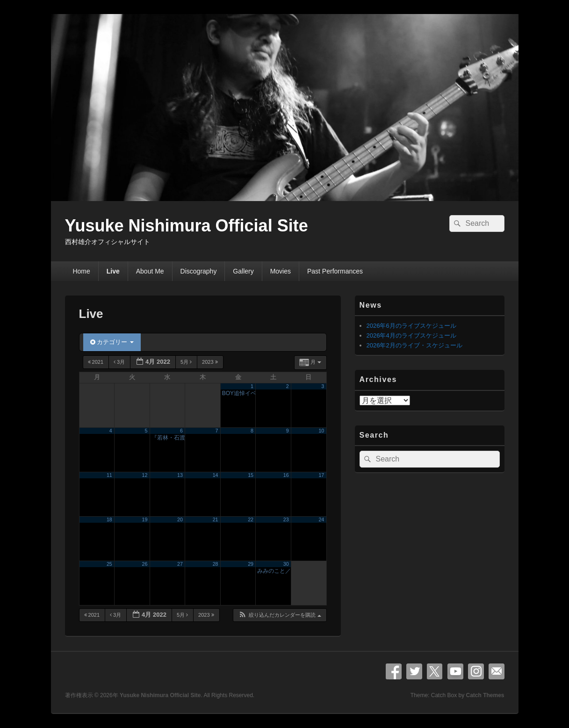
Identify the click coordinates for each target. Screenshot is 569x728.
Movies (281, 271)
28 (216, 564)
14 (216, 475)
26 (145, 564)
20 (180, 519)
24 (321, 519)
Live (113, 271)
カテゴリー (112, 342)
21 (216, 519)
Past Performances (335, 271)
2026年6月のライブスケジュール (411, 326)
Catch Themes (485, 695)
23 (286, 519)
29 (251, 564)
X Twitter (435, 671)
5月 (187, 362)
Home (81, 271)
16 (286, 475)
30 (286, 564)
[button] (279, 615)
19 (145, 519)
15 (251, 475)
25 (109, 564)
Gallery (243, 271)
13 (180, 475)
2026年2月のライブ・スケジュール (414, 345)
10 (321, 431)
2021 (97, 362)
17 (321, 475)
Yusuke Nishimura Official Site (187, 226)
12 (145, 475)
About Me (150, 271)
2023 (211, 362)
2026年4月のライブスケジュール (411, 335)
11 (109, 475)
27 (180, 564)
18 (109, 519)
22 (251, 519)
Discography (199, 271)
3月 (120, 362)
